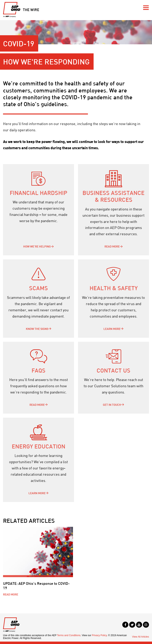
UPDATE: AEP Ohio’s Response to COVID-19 (36, 586)
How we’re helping (37, 246)
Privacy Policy (99, 635)
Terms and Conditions (69, 635)
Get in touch (112, 405)
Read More (37, 405)
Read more (112, 246)
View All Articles (140, 637)
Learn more (112, 329)
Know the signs (37, 329)
